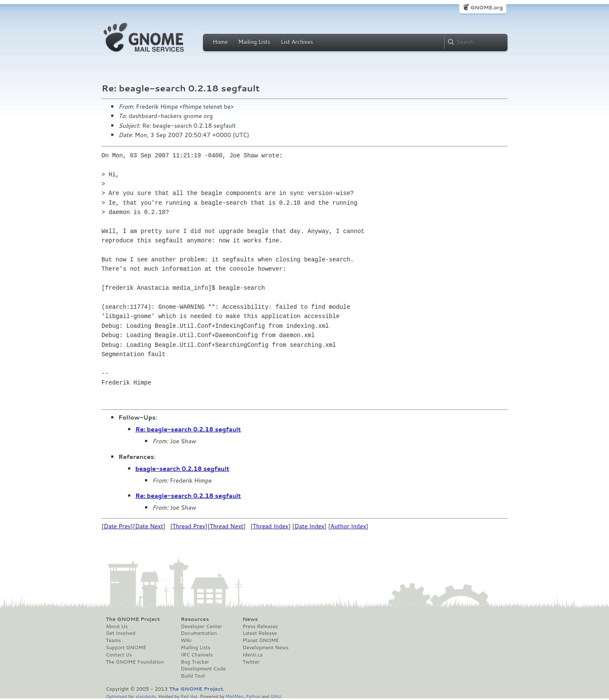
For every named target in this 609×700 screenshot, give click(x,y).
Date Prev (117, 526)
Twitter (251, 662)
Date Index (309, 526)
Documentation (199, 633)
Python (253, 696)
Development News (265, 648)
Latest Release (259, 633)
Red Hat (189, 696)
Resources (195, 619)
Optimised (116, 696)
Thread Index (271, 526)
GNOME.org (487, 7)
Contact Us (119, 655)
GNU (276, 696)
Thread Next (227, 526)
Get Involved (121, 633)
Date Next (149, 526)
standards (145, 696)
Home (220, 42)
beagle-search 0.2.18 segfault (182, 469)
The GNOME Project (133, 619)
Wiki (186, 640)
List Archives (297, 42)
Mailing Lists (254, 42)
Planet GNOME (261, 640)
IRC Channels (197, 655)
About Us (117, 626)
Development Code (203, 669)
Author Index (348, 526)
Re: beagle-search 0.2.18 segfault (188, 429)
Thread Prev (189, 526)
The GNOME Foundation (135, 662)
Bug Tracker (195, 662)
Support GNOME (126, 648)
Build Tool (193, 676)
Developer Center (202, 626)
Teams (113, 640)
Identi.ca (252, 655)
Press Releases (260, 626)
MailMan (234, 696)
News (250, 619)
